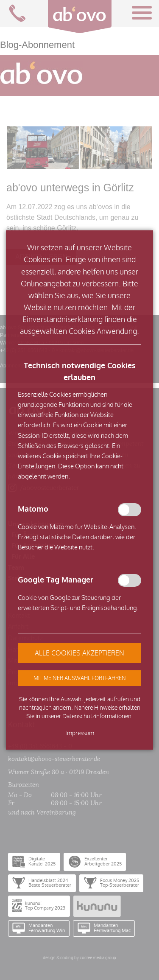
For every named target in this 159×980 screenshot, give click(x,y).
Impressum (80, 733)
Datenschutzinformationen (97, 716)
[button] (79, 678)
